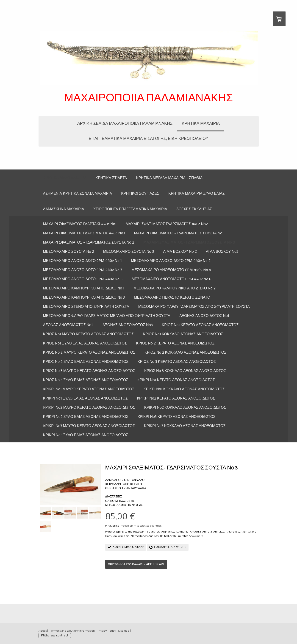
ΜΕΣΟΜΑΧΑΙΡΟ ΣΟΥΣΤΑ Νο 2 (69, 251)
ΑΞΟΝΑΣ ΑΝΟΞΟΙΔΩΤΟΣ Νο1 (204, 315)
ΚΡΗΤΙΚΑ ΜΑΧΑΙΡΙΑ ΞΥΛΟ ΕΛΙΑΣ (196, 193)
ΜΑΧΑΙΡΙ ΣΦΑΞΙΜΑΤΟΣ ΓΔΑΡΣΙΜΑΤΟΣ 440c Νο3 (84, 233)
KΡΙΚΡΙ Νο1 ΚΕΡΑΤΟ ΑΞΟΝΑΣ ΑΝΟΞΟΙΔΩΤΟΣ (176, 380)
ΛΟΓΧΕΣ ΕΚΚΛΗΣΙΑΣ (194, 209)
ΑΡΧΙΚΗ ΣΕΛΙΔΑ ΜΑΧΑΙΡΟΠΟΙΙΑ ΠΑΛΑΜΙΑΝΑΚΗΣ (125, 123)
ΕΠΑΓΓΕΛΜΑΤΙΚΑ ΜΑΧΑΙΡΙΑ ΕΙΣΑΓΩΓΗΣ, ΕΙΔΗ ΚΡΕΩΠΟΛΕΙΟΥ (149, 138)
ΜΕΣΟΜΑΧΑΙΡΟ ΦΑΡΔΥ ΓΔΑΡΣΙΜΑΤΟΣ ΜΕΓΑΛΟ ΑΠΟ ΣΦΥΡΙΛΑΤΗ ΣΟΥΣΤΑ (107, 315)
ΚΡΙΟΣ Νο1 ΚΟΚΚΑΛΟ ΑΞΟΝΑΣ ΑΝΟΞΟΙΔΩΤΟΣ (183, 334)
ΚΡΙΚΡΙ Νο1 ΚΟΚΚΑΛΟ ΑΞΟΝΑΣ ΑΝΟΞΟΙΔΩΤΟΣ (184, 389)
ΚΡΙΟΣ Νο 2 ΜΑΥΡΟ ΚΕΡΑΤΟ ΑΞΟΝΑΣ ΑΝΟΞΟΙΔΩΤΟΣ (89, 352)
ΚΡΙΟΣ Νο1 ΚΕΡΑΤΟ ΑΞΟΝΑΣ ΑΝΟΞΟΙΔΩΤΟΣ (200, 325)
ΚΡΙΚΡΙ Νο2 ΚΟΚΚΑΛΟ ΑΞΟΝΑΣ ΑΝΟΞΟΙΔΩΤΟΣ (185, 407)
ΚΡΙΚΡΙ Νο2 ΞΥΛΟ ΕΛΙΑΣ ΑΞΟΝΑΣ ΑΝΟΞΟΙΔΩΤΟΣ (86, 416)
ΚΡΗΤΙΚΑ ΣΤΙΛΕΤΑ (111, 178)
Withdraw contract (55, 635)
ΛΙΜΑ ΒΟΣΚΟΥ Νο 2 (180, 251)
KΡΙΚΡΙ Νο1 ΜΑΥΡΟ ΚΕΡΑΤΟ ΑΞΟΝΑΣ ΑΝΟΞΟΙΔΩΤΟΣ (89, 389)
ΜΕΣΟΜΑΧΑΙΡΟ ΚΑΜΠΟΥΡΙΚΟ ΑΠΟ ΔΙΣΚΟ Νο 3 (84, 297)
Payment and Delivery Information (72, 630)
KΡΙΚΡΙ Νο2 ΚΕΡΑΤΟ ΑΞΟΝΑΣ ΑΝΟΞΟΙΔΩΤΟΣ (176, 398)
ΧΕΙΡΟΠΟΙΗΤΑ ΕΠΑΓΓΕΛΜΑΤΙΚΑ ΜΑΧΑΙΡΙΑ (130, 209)
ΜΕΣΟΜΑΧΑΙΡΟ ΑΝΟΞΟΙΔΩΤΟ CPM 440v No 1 (83, 260)
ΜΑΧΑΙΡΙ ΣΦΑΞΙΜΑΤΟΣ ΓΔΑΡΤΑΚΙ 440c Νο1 (80, 224)
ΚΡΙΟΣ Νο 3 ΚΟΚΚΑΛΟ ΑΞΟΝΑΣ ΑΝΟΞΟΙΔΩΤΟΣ (185, 371)
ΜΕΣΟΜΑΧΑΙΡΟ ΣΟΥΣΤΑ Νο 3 (129, 251)
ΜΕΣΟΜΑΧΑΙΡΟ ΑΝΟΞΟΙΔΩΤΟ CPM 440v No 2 (171, 260)
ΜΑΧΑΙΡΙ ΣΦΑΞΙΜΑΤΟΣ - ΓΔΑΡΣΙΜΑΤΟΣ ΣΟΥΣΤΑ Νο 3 (189, 242)
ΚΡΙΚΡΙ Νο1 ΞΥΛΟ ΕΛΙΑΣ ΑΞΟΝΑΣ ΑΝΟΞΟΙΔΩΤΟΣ (85, 398)
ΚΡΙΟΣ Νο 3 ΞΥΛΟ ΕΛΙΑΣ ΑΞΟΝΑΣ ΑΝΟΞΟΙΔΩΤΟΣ (86, 380)
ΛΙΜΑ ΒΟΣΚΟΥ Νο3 (222, 251)
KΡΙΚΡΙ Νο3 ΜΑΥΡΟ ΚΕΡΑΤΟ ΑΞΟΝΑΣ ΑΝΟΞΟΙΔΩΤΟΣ (89, 426)
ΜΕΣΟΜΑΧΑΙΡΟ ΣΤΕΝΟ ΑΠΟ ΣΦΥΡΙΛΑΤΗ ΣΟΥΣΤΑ (86, 306)
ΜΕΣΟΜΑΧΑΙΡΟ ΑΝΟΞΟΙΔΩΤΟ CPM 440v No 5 (83, 279)
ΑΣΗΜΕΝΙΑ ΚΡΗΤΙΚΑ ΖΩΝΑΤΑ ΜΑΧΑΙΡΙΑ (78, 193)
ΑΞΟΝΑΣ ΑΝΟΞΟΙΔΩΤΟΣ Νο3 (128, 325)
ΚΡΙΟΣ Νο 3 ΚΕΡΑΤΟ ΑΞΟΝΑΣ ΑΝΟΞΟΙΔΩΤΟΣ (177, 361)
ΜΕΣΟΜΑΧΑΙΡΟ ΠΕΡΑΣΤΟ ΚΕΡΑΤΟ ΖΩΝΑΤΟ (172, 297)
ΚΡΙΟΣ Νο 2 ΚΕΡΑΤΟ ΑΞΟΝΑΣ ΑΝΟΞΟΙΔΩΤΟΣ (175, 343)
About (43, 630)
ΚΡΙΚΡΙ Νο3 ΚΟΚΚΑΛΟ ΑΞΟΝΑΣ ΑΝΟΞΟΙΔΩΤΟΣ (185, 426)
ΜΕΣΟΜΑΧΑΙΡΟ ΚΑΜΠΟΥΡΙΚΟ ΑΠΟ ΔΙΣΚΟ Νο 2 (175, 288)
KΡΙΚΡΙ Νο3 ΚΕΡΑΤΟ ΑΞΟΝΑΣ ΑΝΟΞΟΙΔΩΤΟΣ (177, 416)
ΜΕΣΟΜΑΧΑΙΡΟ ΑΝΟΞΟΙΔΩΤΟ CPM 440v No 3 (83, 270)
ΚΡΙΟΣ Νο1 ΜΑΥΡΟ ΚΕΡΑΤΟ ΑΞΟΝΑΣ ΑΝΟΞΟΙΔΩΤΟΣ (88, 334)
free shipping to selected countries (141, 526)
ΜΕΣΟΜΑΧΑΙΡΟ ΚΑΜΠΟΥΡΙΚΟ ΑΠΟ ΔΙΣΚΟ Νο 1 (84, 288)
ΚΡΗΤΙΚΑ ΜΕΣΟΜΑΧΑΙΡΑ (65, 178)
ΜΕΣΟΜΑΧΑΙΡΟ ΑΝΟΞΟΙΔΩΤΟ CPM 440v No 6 (171, 279)
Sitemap (124, 630)
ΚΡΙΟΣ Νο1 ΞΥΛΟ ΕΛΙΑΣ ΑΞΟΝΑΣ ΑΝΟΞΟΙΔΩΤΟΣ (85, 343)
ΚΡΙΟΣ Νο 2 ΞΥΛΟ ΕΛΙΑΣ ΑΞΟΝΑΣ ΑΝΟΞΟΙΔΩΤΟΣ (86, 361)
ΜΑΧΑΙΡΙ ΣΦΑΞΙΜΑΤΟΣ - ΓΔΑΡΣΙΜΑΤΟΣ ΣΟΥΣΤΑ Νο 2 (89, 242)
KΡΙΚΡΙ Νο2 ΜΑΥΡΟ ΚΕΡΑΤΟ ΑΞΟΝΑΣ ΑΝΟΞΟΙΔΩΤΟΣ (89, 407)
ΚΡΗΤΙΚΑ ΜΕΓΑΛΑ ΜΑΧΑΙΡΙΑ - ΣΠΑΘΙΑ (169, 178)
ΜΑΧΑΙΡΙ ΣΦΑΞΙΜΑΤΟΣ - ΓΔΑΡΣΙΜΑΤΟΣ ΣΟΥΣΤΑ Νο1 (179, 233)
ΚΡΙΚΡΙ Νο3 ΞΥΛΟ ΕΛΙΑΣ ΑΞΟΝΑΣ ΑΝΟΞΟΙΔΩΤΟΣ (86, 435)
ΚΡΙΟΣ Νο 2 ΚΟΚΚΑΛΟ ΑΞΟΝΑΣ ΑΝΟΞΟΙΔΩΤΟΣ (185, 352)
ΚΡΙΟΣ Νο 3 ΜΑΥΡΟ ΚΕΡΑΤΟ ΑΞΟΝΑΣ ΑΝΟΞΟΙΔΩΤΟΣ (89, 371)
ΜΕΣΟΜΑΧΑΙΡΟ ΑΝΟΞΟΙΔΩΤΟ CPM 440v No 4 (171, 270)
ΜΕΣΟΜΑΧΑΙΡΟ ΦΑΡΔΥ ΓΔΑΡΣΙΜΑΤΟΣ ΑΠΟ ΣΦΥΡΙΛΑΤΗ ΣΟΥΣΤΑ (194, 306)
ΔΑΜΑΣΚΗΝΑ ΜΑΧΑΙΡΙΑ (64, 209)
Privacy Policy (106, 630)
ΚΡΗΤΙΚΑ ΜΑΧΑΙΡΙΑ (201, 123)
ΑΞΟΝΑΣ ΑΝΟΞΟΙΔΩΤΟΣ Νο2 (68, 325)
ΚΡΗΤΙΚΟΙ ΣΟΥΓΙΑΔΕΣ (140, 193)
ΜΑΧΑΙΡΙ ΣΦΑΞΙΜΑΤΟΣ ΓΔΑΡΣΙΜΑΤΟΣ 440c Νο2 (167, 224)
